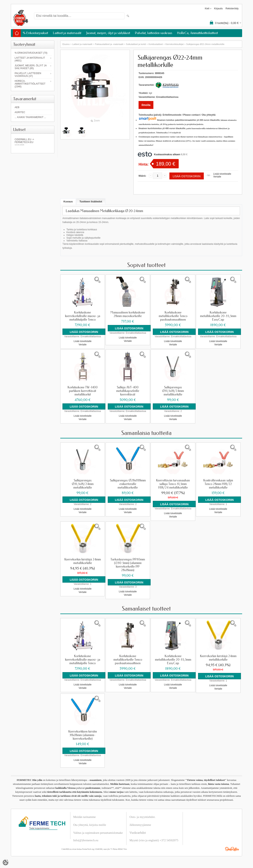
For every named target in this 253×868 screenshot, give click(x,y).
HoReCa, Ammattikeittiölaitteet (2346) (30, 84)
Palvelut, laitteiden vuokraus (154, 33)
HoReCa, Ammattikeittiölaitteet (197, 33)
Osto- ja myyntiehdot (142, 817)
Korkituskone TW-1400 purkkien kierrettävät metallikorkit (83, 391)
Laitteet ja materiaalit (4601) (30, 59)
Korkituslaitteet (156, 44)
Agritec (20, 112)
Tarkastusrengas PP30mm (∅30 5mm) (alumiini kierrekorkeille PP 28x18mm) (128, 565)
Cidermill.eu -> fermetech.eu (33, 142)
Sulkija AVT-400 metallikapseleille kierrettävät (128, 391)
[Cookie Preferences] (6, 862)
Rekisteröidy (232, 9)
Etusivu (66, 44)
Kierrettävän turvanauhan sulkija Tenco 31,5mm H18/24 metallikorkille (173, 484)
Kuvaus (68, 202)
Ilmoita (146, 105)
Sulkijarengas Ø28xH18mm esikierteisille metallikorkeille (128, 484)
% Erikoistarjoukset (35, 33)
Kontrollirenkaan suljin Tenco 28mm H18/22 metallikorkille (218, 484)
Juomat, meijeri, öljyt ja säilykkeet (108, 33)
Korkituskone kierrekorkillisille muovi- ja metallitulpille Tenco (83, 316)
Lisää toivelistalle (222, 174)
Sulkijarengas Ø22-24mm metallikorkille (205, 44)
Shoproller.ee (232, 849)
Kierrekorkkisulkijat (175, 44)
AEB (17, 107)
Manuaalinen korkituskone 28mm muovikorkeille (128, 314)
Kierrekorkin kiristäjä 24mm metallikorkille (83, 561)
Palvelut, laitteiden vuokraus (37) (28, 75)
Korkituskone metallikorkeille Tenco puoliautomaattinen (173, 316)
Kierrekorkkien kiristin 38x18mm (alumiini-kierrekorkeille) (83, 735)
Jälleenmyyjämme (140, 825)
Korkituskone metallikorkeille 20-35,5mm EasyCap (218, 316)
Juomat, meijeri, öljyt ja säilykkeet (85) (31, 67)
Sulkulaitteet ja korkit (136, 44)
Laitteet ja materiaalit (67, 33)
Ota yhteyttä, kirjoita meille (90, 825)
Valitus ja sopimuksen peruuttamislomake (98, 833)
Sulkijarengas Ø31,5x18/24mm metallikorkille (173, 391)
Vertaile (217, 177)
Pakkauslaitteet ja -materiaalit (109, 44)
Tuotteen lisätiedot (91, 202)
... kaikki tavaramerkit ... (30, 117)
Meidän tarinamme (85, 817)
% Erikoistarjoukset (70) (31, 53)
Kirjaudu (218, 9)
